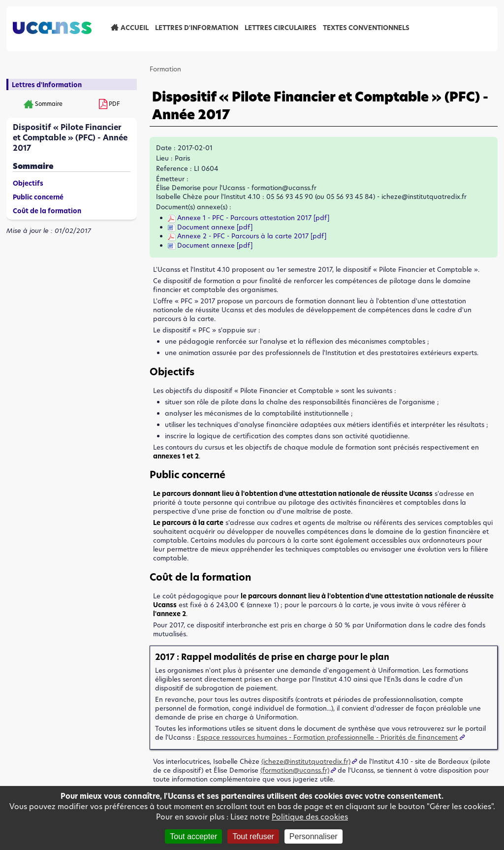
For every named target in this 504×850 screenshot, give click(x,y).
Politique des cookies (310, 817)
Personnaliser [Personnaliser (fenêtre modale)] (314, 836)
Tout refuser (253, 836)
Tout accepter (193, 836)
